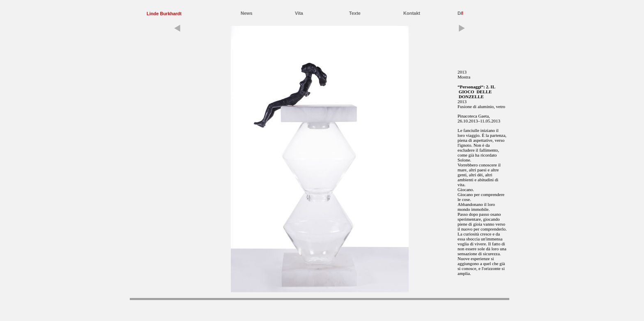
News (247, 13)
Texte (355, 13)
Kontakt (412, 13)
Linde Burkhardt (164, 14)
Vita (299, 13)
